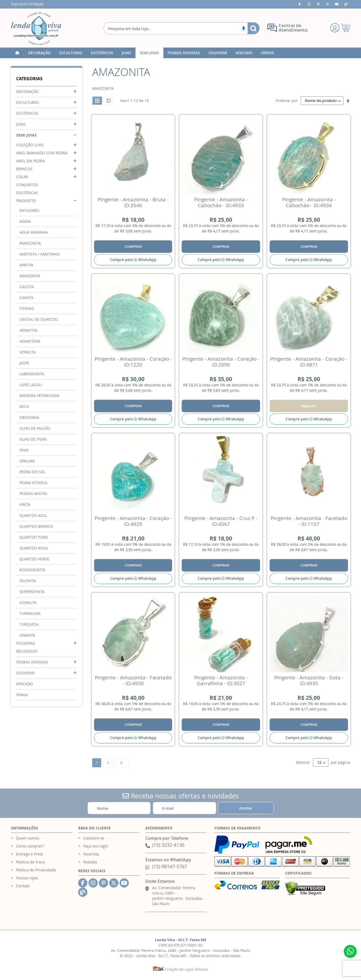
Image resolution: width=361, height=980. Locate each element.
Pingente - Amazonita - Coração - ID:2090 (221, 362)
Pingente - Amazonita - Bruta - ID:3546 (133, 202)
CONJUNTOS (27, 185)
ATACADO (25, 684)
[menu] (180, 53)
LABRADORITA (32, 374)
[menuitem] (39, 53)
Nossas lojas (27, 878)
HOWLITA (27, 352)
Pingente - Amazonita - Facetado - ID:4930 (133, 680)
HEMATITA (28, 330)
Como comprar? (30, 846)
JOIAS (21, 124)
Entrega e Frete (29, 854)
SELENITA (28, 581)
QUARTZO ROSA (34, 548)
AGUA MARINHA (34, 232)
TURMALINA (30, 613)
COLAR (22, 177)
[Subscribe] (246, 808)
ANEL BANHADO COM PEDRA (42, 153)
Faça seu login (96, 846)
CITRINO (27, 308)
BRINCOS (24, 169)
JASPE (24, 363)
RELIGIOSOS (27, 651)
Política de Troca (30, 862)
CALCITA (27, 287)
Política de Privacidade (36, 870)
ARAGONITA (30, 276)
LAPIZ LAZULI (31, 385)
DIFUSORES (29, 210)
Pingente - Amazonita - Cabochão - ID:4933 (221, 202)
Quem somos (28, 838)
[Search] (254, 28)
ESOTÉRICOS (27, 113)
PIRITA (25, 504)
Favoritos (91, 854)
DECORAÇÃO (27, 91)
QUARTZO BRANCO (36, 526)
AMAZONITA (30, 243)
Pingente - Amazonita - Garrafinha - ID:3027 (221, 680)
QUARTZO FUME (34, 537)
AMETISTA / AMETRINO (40, 254)
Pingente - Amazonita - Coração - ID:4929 (133, 521)
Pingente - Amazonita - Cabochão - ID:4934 (309, 202)
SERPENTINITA (32, 592)
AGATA (25, 221)
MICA (24, 406)
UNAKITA (27, 635)
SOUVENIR (25, 673)
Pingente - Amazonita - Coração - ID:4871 (309, 362)
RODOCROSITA (32, 570)
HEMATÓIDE (30, 341)
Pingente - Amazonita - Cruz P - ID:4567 (221, 521)
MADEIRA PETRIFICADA (39, 396)
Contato (23, 886)
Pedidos (90, 862)
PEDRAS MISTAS (33, 494)
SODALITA (28, 602)
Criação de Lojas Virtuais (181, 969)
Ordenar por (287, 101)
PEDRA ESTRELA (33, 483)
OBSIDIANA (29, 417)
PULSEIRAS (26, 643)
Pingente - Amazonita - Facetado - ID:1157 (309, 521)
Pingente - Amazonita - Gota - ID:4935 (309, 680)
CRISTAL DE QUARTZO (39, 319)
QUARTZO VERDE (34, 559)
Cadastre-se (94, 838)
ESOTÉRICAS (27, 193)
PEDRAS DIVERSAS (32, 662)
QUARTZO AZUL (33, 515)
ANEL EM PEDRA (31, 161)
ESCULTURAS (28, 102)
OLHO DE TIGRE (33, 439)
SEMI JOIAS (26, 135)
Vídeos (22, 695)
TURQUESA (29, 624)
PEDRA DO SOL (33, 472)
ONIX (24, 450)
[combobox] (182, 28)
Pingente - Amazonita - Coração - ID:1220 (133, 362)
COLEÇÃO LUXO (30, 145)
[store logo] (36, 28)
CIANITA (26, 298)
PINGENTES (26, 201)
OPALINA (27, 461)
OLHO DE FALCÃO (35, 428)
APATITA (26, 265)
